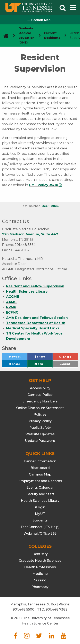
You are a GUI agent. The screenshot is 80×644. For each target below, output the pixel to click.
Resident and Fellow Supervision (35, 286)
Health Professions (40, 567)
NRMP (11, 307)
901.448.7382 (57, 609)
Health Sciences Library (27, 292)
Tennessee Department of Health (36, 323)
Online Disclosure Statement (40, 408)
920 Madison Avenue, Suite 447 (30, 234)
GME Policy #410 (43, 185)
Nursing (40, 580)
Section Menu (40, 20)
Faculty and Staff (40, 494)
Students (40, 520)
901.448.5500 (24, 609)
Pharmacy (40, 587)
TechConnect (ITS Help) (40, 527)
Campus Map (40, 474)
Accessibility (40, 388)
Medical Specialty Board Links (33, 328)
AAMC (11, 302)
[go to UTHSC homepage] (4, 36)
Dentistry (40, 554)
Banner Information (40, 461)
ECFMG (12, 312)
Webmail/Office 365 (40, 533)
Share (44, 358)
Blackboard (40, 468)
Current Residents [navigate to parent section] (52, 35)
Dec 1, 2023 (50, 206)
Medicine (40, 574)
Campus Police (40, 395)
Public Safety (40, 428)
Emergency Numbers (40, 401)
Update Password (40, 441)
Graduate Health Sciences (40, 561)
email (40, 364)
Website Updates (40, 434)
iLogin (40, 507)
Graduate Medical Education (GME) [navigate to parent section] (26, 35)
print (65, 364)
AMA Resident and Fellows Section (37, 318)
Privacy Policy (40, 421)
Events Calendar (40, 488)
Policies (40, 414)
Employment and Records (40, 481)
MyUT (40, 514)
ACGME (12, 297)
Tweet (18, 358)
